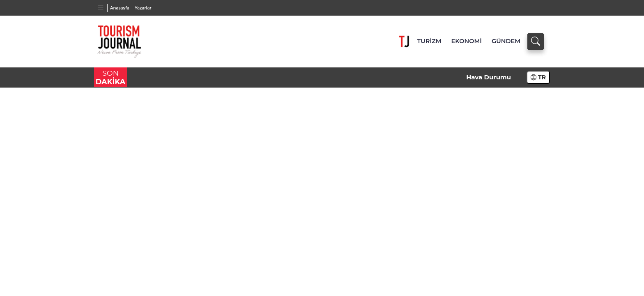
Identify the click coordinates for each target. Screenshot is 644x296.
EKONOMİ (467, 41)
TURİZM (429, 41)
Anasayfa (120, 8)
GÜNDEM (506, 41)
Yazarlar (143, 8)
